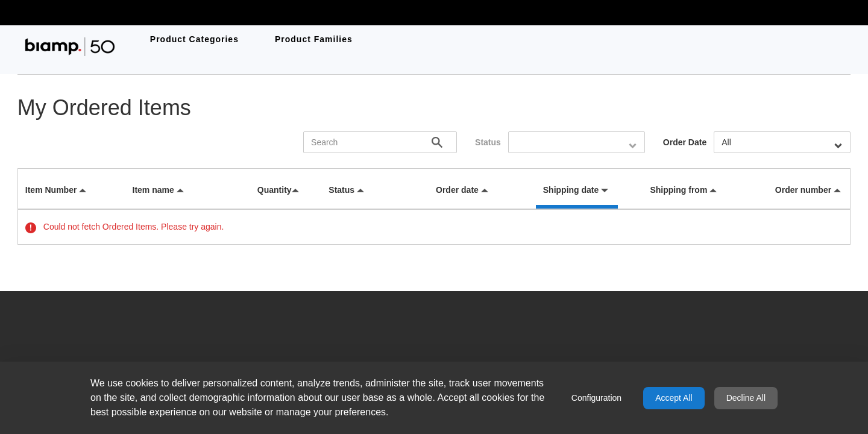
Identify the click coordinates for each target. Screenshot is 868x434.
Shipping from (678, 190)
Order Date (685, 142)
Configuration (596, 398)
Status (488, 142)
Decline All (746, 398)
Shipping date (571, 190)
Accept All (674, 398)
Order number (803, 190)
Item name (153, 190)
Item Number (51, 190)
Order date (457, 190)
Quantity (275, 190)
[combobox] (577, 142)
